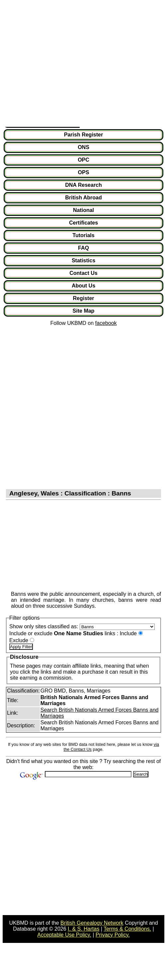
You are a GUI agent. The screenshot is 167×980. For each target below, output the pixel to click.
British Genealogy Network (92, 923)
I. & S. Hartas (83, 929)
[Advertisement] (62, 65)
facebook (106, 323)
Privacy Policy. (113, 935)
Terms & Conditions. (127, 929)
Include (128, 633)
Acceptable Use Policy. (64, 935)
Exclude (19, 640)
